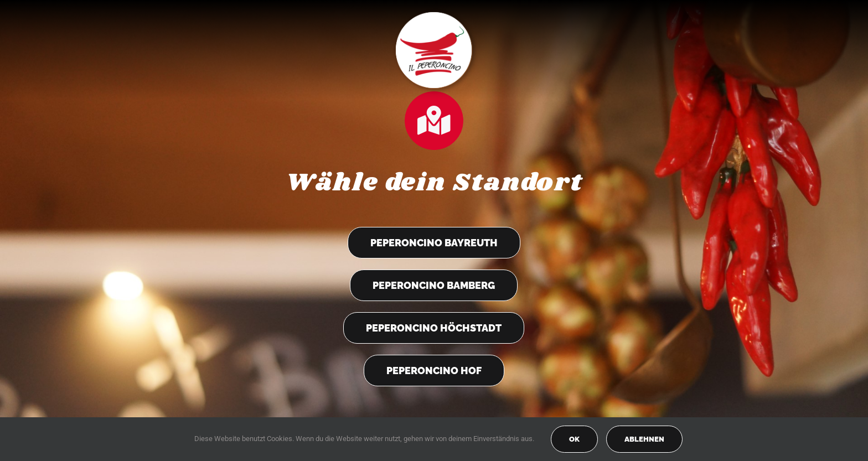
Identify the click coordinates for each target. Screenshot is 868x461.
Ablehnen (644, 439)
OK (574, 439)
